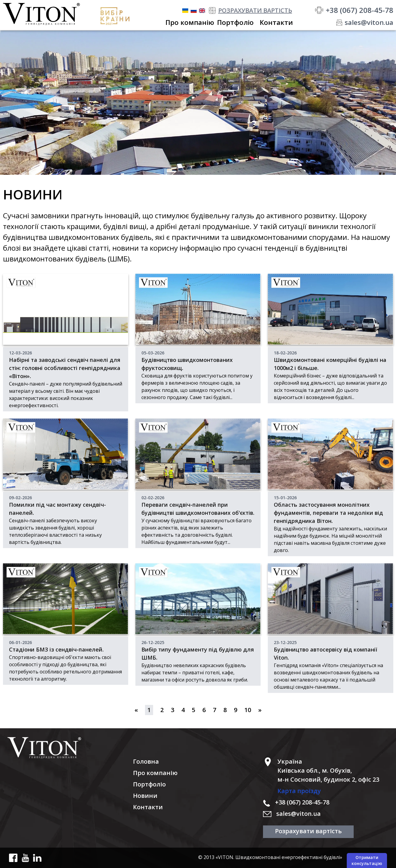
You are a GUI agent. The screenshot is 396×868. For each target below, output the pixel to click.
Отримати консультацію (367, 860)
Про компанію (155, 773)
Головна (146, 761)
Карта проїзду (299, 791)
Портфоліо (149, 784)
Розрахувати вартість (308, 831)
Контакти (148, 807)
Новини (145, 796)
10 (248, 710)
